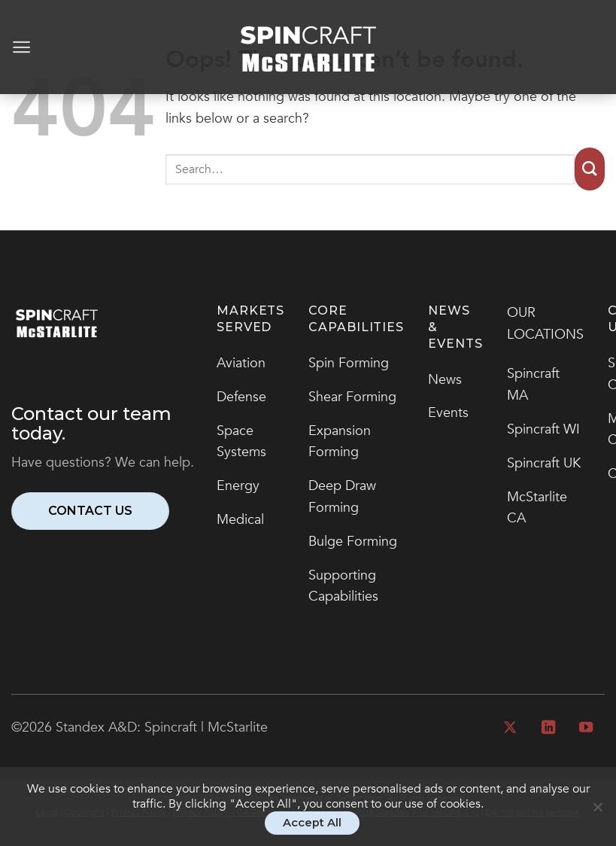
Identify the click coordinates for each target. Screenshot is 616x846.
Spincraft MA (533, 385)
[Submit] (590, 169)
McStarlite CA (537, 508)
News (445, 380)
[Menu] (21, 47)
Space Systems (241, 442)
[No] (597, 814)
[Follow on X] (510, 728)
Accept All (312, 823)
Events (448, 413)
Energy (238, 486)
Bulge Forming (353, 542)
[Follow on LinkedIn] (548, 728)
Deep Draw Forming (342, 497)
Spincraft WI (543, 429)
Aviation (241, 363)
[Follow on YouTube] (586, 728)
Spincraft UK (544, 463)
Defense (241, 397)
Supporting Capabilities (343, 586)
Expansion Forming (340, 442)
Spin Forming (349, 363)
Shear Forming (352, 397)
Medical (240, 520)
